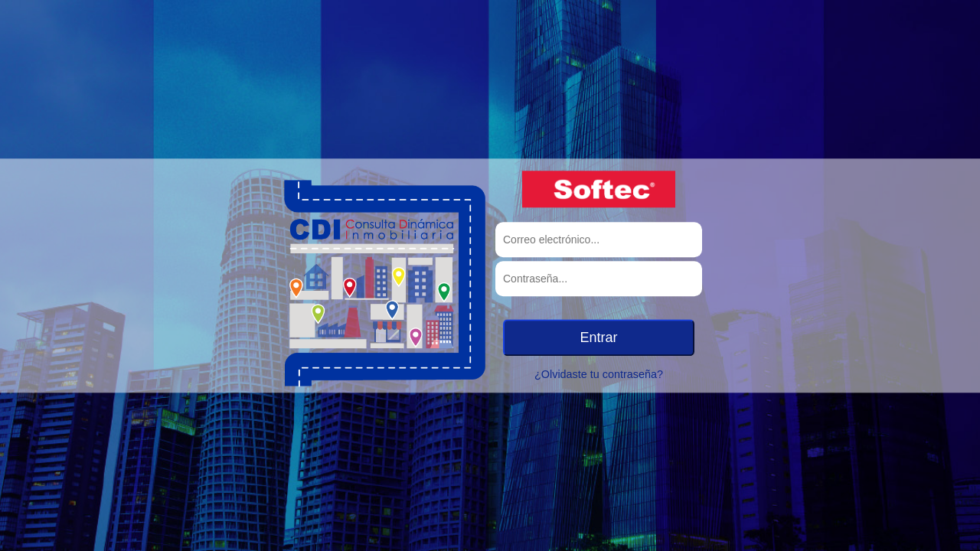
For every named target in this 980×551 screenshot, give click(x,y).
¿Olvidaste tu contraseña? (599, 374)
